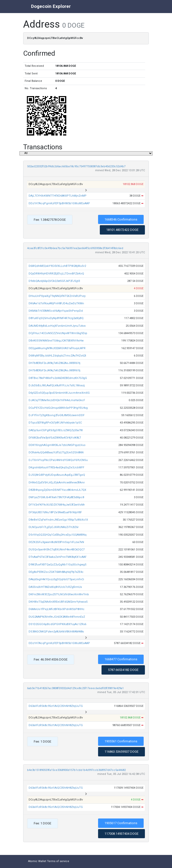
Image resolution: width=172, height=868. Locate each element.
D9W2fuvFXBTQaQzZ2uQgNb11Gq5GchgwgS (58, 565)
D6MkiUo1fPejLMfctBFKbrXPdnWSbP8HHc (57, 609)
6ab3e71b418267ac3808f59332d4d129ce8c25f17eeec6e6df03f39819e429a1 (75, 688)
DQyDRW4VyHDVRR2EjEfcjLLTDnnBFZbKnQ (56, 274)
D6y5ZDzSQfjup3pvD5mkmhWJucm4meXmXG (59, 393)
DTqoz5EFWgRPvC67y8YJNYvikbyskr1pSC (55, 423)
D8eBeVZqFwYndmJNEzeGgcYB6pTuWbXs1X (58, 520)
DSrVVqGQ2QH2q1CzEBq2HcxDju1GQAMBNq (58, 535)
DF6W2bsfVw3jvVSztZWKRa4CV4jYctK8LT (55, 438)
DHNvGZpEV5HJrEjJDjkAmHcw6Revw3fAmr (57, 483)
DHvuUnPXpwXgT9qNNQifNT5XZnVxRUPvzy (57, 296)
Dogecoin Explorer (51, 6)
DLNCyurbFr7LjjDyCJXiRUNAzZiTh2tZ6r (54, 527)
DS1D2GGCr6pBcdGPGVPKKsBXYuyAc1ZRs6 (57, 624)
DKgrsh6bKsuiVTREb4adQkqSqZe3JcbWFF (56, 468)
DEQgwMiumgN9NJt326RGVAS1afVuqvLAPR (57, 348)
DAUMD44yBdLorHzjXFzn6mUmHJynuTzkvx (57, 326)
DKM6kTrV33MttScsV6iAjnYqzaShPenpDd (56, 311)
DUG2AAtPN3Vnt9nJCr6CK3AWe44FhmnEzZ (57, 617)
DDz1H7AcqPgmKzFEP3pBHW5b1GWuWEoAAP (59, 203)
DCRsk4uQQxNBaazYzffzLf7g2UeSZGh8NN (56, 452)
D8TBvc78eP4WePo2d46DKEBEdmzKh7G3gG (58, 378)
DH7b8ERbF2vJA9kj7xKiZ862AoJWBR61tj (54, 363)
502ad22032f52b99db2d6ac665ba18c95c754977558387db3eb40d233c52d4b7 (76, 166)
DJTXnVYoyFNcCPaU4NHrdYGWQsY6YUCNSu (58, 460)
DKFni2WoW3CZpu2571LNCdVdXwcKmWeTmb (59, 594)
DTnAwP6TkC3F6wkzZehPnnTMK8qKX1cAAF (58, 557)
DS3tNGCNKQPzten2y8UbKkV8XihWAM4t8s (56, 632)
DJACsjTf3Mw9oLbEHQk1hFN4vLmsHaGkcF (57, 400)
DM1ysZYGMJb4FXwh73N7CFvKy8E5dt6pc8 (56, 497)
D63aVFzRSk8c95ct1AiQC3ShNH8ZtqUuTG (56, 706)
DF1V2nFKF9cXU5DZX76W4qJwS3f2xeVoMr (57, 505)
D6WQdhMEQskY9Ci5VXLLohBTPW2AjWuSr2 (57, 266)
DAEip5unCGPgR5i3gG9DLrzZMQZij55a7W (56, 430)
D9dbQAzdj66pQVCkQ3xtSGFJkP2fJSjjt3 (54, 281)
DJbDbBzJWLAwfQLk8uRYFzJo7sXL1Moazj (57, 385)
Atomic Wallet (37, 861)
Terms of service (58, 861)
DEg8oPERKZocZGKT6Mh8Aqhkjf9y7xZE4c (56, 572)
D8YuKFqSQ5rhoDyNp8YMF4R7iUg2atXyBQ (56, 318)
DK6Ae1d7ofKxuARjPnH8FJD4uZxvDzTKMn (56, 303)
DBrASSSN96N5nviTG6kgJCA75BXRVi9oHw (56, 341)
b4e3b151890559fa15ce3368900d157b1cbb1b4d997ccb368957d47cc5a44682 (76, 770)
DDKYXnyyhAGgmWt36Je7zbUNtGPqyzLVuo (57, 445)
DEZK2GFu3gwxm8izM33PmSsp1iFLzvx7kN (56, 542)
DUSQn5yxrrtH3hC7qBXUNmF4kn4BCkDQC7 (57, 550)
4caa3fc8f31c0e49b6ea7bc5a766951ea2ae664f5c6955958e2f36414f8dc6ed (75, 248)
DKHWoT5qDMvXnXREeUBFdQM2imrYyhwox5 (58, 602)
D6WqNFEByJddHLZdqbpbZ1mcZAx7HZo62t (57, 356)
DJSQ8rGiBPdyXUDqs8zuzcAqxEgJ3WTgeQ (57, 475)
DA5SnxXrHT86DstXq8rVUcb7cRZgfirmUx (55, 587)
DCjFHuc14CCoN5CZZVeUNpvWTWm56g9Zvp (58, 333)
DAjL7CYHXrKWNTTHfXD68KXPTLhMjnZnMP (58, 196)
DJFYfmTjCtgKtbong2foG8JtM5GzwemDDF (57, 415)
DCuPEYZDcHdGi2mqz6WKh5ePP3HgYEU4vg (58, 408)
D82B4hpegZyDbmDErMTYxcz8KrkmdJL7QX (57, 490)
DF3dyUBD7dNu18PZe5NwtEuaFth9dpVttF (55, 512)
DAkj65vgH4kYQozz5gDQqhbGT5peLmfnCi (56, 579)
